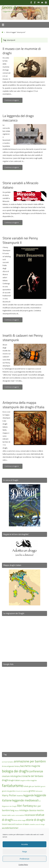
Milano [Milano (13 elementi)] (17, 811)
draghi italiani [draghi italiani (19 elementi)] (14, 780)
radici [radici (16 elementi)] (9, 815)
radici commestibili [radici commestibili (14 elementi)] (18, 815)
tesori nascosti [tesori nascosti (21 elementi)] (9, 824)
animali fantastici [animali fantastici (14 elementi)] (8, 762)
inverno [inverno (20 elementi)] (20, 796)
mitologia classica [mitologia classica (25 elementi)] (28, 810)
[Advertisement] (25, 708)
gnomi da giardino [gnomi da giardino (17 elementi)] (9, 791)
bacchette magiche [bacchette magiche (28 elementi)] (30, 766)
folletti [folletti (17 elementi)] (26, 786)
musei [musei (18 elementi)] (4, 815)
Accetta (24, 844)
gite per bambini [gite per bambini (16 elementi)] (35, 786)
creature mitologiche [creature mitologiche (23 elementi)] (11, 776)
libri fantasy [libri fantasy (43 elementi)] (25, 806)
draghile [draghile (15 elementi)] (23, 780)
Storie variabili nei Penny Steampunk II (20, 240)
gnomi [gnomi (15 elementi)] (43, 786)
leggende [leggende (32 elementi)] (29, 795)
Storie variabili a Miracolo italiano (20, 185)
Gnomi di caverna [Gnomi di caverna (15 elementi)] (22, 791)
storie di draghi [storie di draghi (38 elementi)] (35, 820)
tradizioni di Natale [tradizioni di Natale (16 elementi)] (22, 824)
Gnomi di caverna (16, 7)
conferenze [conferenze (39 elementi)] (36, 771)
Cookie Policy (23, 865)
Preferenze (24, 859)
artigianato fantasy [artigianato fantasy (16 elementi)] (13, 766)
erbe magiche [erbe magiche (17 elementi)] (31, 780)
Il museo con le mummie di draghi (22, 51)
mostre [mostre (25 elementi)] (40, 810)
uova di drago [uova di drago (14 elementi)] (40, 824)
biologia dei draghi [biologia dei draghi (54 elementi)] (15, 771)
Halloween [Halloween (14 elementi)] (39, 791)
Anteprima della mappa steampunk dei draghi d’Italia (23, 405)
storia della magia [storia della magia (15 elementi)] (20, 820)
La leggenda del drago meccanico (18, 118)
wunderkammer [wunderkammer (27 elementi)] (10, 828)
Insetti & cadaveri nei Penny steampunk (23, 338)
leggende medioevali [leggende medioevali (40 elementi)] (25, 800)
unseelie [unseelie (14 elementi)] (32, 824)
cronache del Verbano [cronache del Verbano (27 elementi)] (32, 776)
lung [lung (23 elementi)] (12, 810)
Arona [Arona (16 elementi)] (4, 766)
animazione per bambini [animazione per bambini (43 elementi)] (30, 761)
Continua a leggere (13, 100)
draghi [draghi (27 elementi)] (5, 780)
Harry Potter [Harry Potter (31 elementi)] (9, 795)
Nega (25, 852)
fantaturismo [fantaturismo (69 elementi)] (13, 786)
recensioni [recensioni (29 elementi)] (30, 815)
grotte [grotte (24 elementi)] (32, 791)
